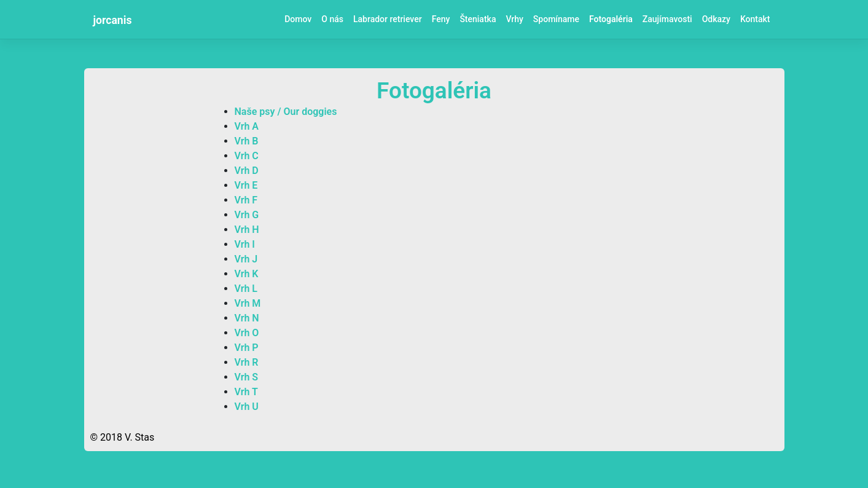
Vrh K (247, 274)
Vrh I (245, 244)
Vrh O (247, 333)
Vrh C (247, 156)
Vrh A (247, 126)
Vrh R (247, 362)
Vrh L (246, 289)
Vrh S (247, 377)
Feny (441, 19)
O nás (332, 19)
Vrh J (246, 259)
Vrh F (246, 200)
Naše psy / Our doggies (286, 112)
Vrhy (514, 19)
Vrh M (248, 303)
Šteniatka (478, 19)
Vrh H (247, 230)
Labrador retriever (388, 19)
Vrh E (246, 185)
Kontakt (755, 19)
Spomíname (556, 19)
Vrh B (247, 141)
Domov (298, 19)
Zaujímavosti (667, 19)
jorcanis (113, 20)
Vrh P (247, 348)
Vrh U (247, 407)
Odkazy (716, 19)
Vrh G (247, 215)
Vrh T (246, 392)
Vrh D (247, 171)
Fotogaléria (611, 19)
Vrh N (247, 318)
